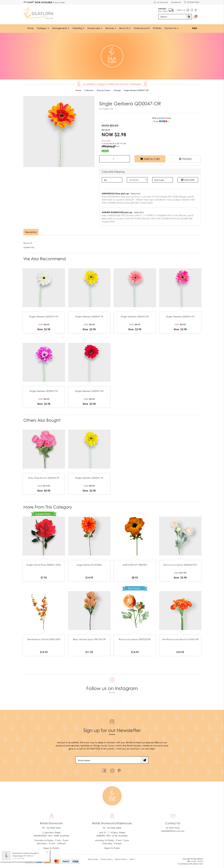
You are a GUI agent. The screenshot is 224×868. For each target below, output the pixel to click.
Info (118, 146)
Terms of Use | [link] (93, 859)
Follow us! (181, 10)
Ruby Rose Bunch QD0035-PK (44, 478)
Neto (201, 864)
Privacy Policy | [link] (107, 859)
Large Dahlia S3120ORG (89, 565)
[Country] (137, 180)
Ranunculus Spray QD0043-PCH (180, 565)
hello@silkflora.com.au (173, 831)
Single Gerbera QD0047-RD (89, 391)
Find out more (59, 2)
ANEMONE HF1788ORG (135, 565)
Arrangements (61, 28)
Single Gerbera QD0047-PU (44, 391)
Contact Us (176, 2)
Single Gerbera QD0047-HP (180, 316)
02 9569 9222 (192, 2)
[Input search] (172, 16)
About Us (125, 28)
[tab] (31, 232)
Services (111, 28)
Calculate (188, 180)
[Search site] (189, 16)
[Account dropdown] (161, 2)
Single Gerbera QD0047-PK (135, 316)
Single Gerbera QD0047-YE (89, 316)
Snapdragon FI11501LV (23, 856)
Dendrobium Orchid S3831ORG (44, 639)
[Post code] (163, 180)
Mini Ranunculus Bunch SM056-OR (180, 639)
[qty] (112, 180)
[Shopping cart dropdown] (195, 17)
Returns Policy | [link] (122, 859)
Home (30, 28)
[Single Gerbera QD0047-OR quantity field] (115, 159)
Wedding (78, 28)
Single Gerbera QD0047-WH (44, 316)
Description (31, 232)
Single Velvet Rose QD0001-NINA (44, 565)
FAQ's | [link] (133, 859)
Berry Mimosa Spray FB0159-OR (89, 639)
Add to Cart (150, 159)
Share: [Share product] (161, 121)
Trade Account (142, 28)
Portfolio (157, 28)
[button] (185, 159)
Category (43, 28)
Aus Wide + (166, 9)
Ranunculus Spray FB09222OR (135, 639)
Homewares (95, 28)
